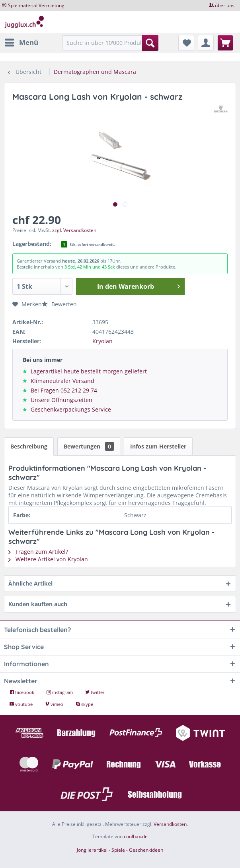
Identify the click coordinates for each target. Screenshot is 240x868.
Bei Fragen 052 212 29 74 (64, 390)
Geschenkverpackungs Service (71, 409)
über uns (225, 5)
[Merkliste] (186, 43)
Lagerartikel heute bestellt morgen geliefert (89, 371)
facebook (22, 692)
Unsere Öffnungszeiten (61, 400)
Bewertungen (89, 446)
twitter (95, 692)
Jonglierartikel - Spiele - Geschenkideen (120, 850)
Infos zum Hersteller (158, 446)
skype (84, 704)
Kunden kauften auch (38, 604)
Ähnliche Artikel (30, 583)
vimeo (55, 704)
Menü (21, 42)
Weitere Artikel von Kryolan (48, 559)
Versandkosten (170, 824)
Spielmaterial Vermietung (36, 5)
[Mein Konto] (206, 43)
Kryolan (102, 341)
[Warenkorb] (225, 43)
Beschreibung (29, 446)
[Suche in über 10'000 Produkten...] (110, 43)
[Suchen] (150, 43)
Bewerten (59, 304)
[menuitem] (21, 43)
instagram (60, 692)
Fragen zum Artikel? (38, 552)
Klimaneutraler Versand (62, 381)
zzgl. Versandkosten (74, 230)
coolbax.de (136, 836)
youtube (22, 704)
